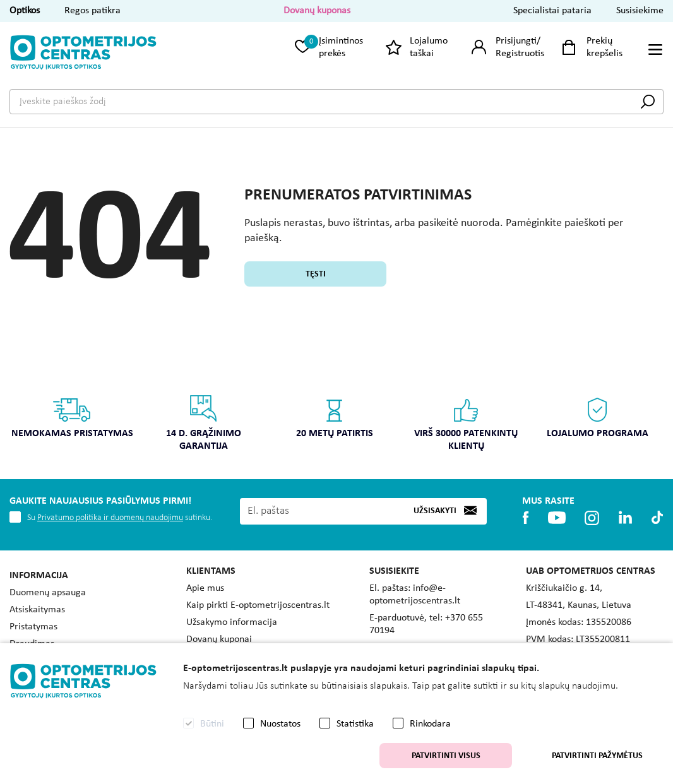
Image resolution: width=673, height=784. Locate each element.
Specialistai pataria (552, 11)
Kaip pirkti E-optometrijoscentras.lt (258, 605)
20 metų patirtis (335, 416)
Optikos (25, 11)
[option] (72, 421)
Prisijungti (516, 41)
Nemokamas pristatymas (72, 416)
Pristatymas (33, 627)
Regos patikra (92, 11)
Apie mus (205, 588)
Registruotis (520, 54)
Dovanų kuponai (219, 639)
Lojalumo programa (598, 416)
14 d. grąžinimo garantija (204, 423)
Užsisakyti (435, 511)
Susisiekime (640, 11)
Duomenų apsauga (48, 593)
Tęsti (316, 274)
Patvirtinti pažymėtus (597, 756)
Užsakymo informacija (232, 622)
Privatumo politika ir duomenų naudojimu (110, 518)
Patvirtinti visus (446, 756)
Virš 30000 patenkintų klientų (466, 423)
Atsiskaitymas (37, 610)
